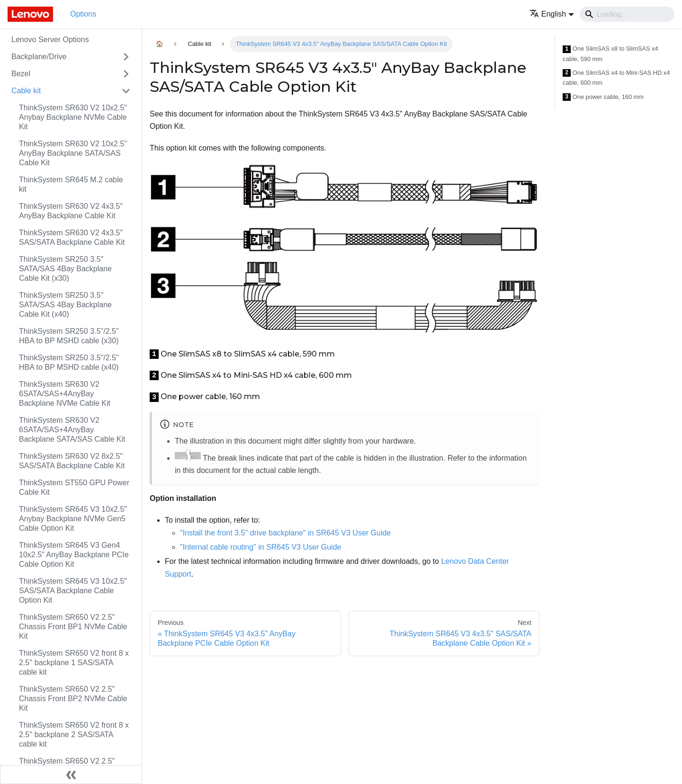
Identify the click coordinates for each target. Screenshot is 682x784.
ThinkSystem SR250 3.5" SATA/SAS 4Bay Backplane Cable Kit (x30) (65, 269)
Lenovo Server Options (50, 40)
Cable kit (26, 91)
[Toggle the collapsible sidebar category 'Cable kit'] (126, 91)
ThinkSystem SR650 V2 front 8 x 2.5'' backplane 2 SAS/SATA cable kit (74, 735)
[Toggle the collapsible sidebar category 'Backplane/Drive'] (126, 57)
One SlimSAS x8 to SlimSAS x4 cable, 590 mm (610, 54)
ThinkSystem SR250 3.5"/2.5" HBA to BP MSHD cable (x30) (69, 336)
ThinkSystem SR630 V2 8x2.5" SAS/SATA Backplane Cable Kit (72, 461)
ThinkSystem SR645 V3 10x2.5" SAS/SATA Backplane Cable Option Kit (73, 591)
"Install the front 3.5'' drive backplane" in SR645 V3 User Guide (285, 533)
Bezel (21, 74)
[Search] (627, 14)
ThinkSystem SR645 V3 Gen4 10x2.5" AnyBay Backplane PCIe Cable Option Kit (74, 555)
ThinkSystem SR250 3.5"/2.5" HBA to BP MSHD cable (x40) (69, 362)
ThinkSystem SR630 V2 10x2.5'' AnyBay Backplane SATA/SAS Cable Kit (73, 153)
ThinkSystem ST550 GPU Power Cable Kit (74, 487)
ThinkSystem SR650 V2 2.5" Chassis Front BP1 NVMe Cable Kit (73, 627)
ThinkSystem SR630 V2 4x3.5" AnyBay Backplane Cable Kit (71, 211)
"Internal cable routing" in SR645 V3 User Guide (260, 547)
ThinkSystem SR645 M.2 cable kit (71, 184)
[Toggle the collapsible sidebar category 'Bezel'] (126, 74)
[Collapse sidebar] (71, 775)
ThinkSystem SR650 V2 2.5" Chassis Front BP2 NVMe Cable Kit (73, 699)
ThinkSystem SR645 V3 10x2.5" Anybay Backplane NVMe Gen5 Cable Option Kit (73, 519)
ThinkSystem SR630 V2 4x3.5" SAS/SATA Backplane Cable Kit (72, 237)
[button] (552, 14)
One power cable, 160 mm (603, 97)
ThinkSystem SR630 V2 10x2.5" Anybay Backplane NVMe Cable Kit (73, 117)
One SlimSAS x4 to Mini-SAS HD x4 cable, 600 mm (616, 78)
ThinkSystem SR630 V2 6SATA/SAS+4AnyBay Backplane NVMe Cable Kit (65, 394)
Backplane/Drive (39, 57)
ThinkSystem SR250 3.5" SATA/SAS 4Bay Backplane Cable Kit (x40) (65, 305)
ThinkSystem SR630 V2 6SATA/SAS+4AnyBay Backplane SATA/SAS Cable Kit (72, 430)
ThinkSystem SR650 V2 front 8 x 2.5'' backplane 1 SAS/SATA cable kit (74, 663)
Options (83, 14)
